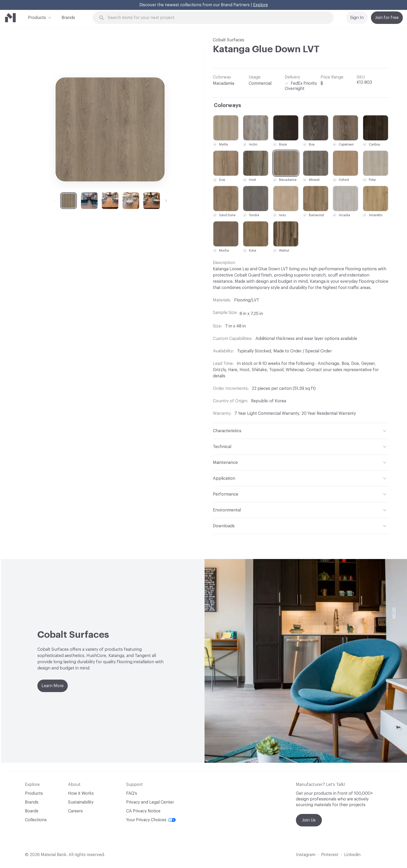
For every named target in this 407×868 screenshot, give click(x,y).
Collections (36, 820)
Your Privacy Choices (151, 820)
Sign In (357, 18)
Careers (75, 811)
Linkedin (352, 855)
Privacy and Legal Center (150, 802)
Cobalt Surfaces (229, 40)
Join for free (387, 18)
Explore (260, 5)
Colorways (228, 106)
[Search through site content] (216, 18)
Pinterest (330, 855)
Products (37, 17)
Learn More (53, 686)
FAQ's (132, 793)
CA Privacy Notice (143, 811)
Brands (68, 18)
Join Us (309, 820)
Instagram (306, 855)
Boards (32, 811)
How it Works (81, 793)
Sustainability (81, 802)
